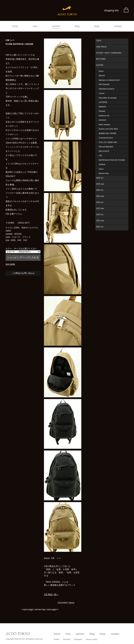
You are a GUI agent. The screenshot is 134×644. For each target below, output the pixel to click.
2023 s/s (100, 214)
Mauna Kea (104, 173)
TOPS (99, 41)
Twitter (57, 639)
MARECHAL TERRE (108, 133)
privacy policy (92, 639)
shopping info (111, 10)
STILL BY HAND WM (108, 142)
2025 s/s (100, 190)
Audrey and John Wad (108, 129)
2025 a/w (100, 184)
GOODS (100, 65)
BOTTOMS (101, 59)
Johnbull (102, 120)
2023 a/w (100, 208)
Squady (102, 111)
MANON (102, 107)
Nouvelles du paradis (108, 98)
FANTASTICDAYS (107, 89)
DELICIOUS (104, 151)
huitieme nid (104, 116)
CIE (100, 156)
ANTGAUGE (104, 84)
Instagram (78, 639)
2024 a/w (100, 196)
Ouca (101, 169)
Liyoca (102, 93)
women (56, 26)
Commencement (106, 138)
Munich (102, 75)
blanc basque (104, 124)
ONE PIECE (101, 47)
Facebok (66, 639)
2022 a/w (100, 221)
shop (97, 26)
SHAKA (102, 164)
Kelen (101, 71)
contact (118, 26)
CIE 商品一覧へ (51, 594)
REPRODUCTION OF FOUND (112, 160)
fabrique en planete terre (109, 80)
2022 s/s (100, 227)
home (15, 26)
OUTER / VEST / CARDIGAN (109, 53)
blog (77, 26)
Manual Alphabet (106, 147)
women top (40, 609)
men (35, 26)
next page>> (53, 609)
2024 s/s (100, 202)
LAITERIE (103, 102)
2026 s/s (100, 178)
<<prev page (27, 609)
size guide (10, 264)
